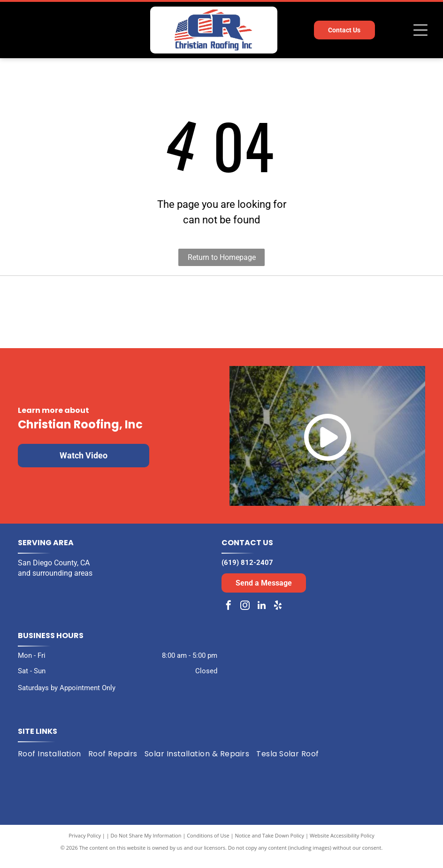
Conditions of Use (208, 844)
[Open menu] (420, 30)
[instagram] (245, 616)
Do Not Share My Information (146, 844)
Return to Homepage (222, 257)
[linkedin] (261, 616)
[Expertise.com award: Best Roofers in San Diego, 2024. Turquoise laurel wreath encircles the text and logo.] (328, 316)
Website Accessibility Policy (342, 844)
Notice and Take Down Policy (270, 844)
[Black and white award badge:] (115, 316)
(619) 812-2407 (247, 571)
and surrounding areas (55, 582)
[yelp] (278, 616)
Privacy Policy (85, 844)
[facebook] (229, 616)
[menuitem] (53, 763)
